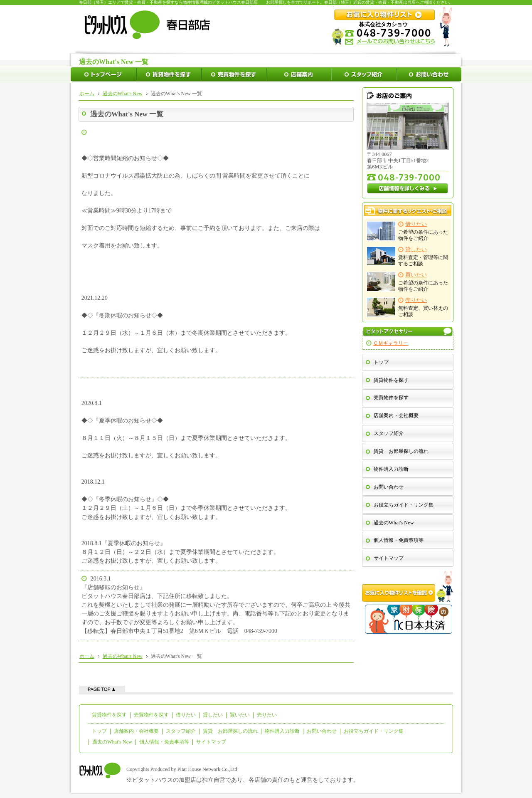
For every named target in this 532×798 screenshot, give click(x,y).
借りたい (186, 715)
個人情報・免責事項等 (399, 540)
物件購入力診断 (391, 469)
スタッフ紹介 (389, 433)
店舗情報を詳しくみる (408, 188)
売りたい (267, 715)
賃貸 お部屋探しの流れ (401, 451)
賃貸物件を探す (391, 380)
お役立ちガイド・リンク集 (404, 505)
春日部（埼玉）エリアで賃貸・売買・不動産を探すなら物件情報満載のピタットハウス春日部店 (168, 2)
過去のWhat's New (394, 523)
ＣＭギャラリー (391, 343)
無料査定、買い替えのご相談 (408, 307)
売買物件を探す (391, 398)
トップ (381, 362)
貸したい (213, 715)
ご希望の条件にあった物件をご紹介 (408, 231)
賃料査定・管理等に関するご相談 (408, 256)
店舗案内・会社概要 (396, 415)
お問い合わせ (389, 487)
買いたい (240, 715)
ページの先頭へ (102, 689)
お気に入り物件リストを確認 (408, 586)
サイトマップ (389, 558)
